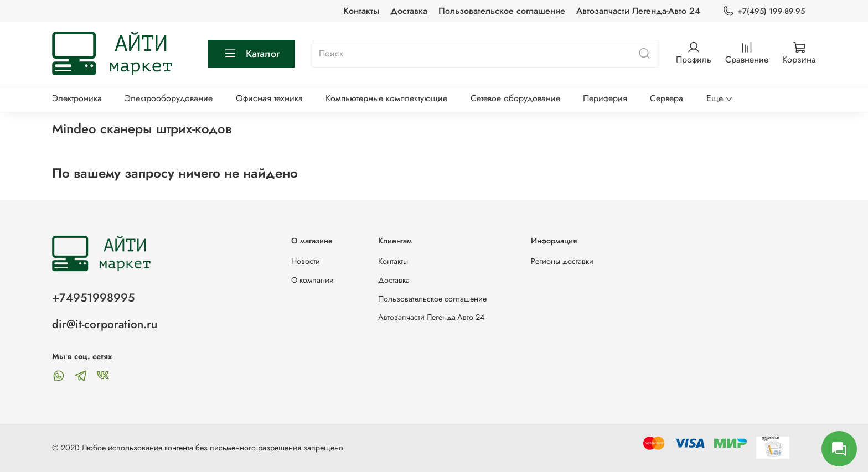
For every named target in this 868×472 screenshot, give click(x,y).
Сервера (666, 98)
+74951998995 (93, 298)
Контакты (361, 11)
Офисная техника (269, 98)
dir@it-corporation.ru (105, 324)
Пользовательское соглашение (502, 11)
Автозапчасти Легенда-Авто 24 (638, 11)
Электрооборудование (169, 98)
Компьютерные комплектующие (386, 98)
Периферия (605, 98)
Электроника (77, 98)
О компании (312, 280)
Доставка (409, 11)
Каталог (252, 54)
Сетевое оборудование (515, 98)
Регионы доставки (562, 261)
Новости (306, 261)
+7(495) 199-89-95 (764, 11)
